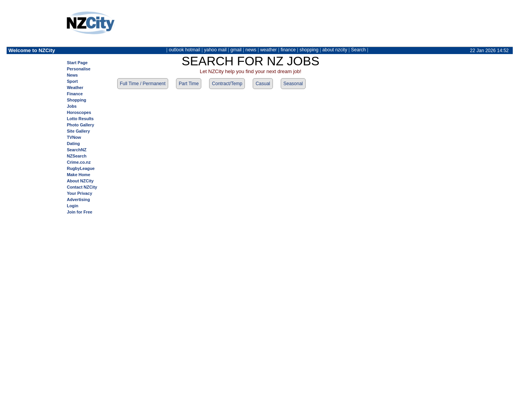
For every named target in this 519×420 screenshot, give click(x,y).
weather (268, 50)
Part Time (189, 84)
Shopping (77, 100)
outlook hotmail (184, 50)
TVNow (74, 137)
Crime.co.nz (79, 162)
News (72, 75)
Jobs (72, 106)
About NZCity (80, 181)
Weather (75, 87)
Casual (263, 84)
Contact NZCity (82, 187)
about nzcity (335, 50)
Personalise (79, 69)
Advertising (78, 199)
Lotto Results (80, 119)
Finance (75, 94)
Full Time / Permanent (143, 84)
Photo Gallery (81, 125)
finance (288, 50)
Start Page (77, 63)
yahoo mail (215, 50)
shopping (309, 50)
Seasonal (293, 84)
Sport (72, 81)
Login (73, 206)
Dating (74, 143)
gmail (236, 50)
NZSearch (77, 156)
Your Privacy (80, 193)
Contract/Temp (227, 84)
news (251, 50)
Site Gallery (78, 131)
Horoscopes (79, 112)
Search (358, 50)
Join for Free (80, 212)
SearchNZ (77, 150)
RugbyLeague (81, 168)
